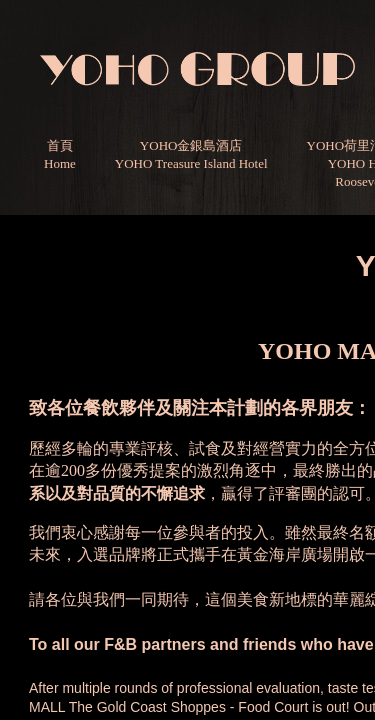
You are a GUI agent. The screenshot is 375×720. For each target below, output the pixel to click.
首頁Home (60, 154)
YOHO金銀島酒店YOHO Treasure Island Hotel (191, 154)
